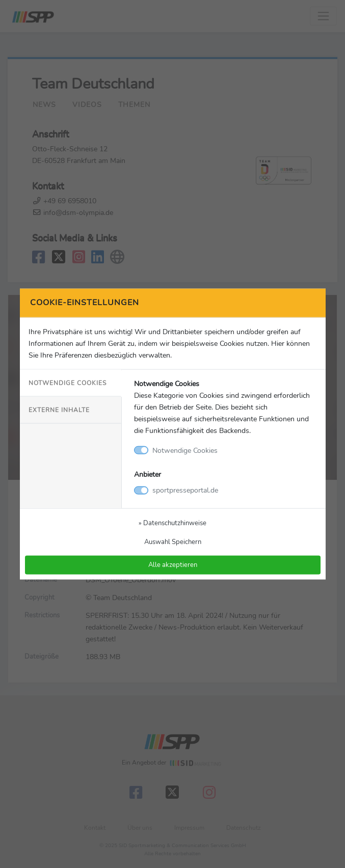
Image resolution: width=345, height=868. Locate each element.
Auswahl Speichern (173, 542)
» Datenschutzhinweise (172, 523)
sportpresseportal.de (185, 490)
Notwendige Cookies (68, 383)
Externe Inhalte (59, 410)
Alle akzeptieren (173, 565)
